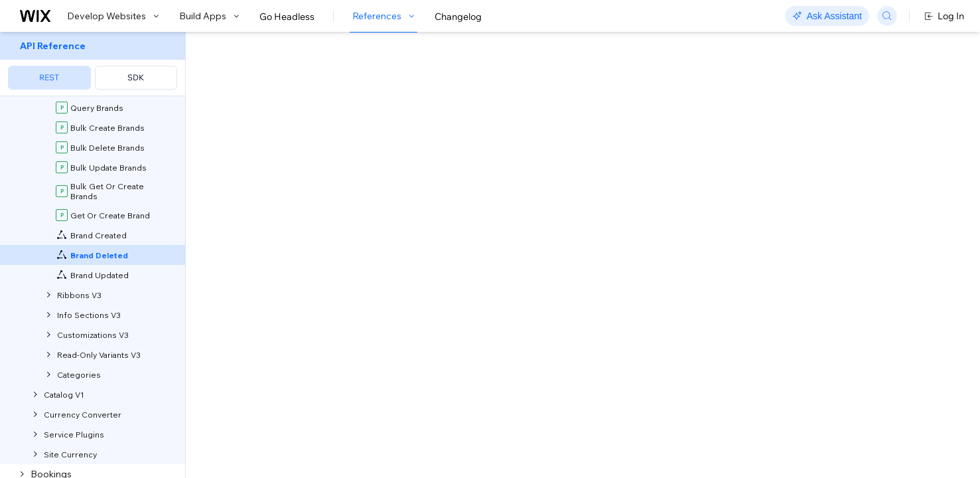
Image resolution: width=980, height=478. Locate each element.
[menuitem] (93, 64)
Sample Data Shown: (709, 454)
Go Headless (287, 17)
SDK (136, 77)
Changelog (458, 17)
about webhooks (556, 157)
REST (49, 77)
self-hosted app (371, 143)
